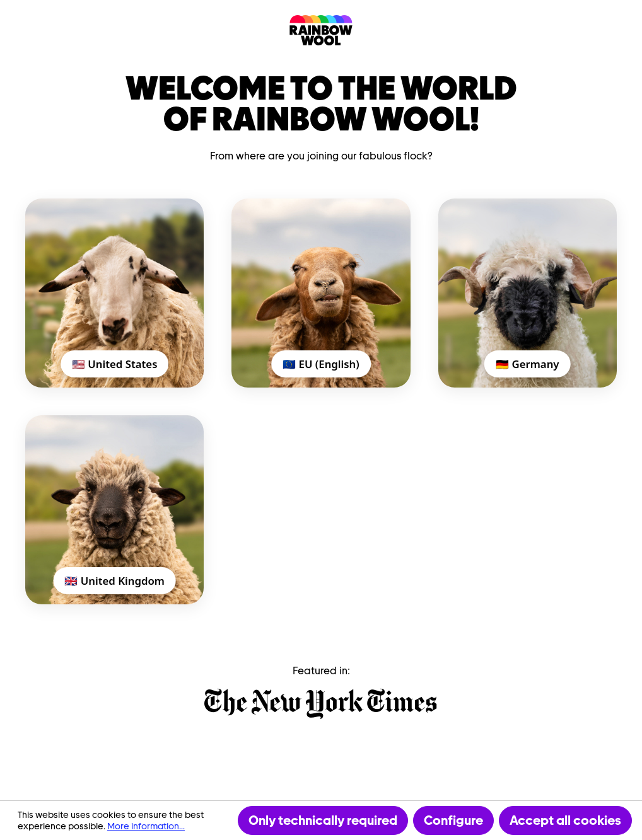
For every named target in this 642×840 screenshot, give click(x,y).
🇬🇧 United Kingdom (114, 581)
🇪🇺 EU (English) (321, 364)
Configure (453, 820)
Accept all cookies (565, 820)
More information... (146, 826)
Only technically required (323, 820)
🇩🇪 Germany (527, 364)
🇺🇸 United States (115, 364)
